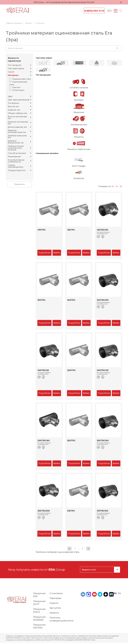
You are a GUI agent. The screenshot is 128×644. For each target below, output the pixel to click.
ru (115, 593)
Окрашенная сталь (21, 79)
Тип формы (19, 103)
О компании (56, 593)
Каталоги (54, 613)
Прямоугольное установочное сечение (19, 148)
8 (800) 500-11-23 (94, 11)
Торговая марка (19, 68)
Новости (54, 603)
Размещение (19, 156)
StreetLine (79, 174)
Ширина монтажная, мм (19, 123)
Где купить (55, 608)
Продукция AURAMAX (39, 618)
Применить (19, 184)
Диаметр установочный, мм (19, 131)
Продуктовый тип (19, 170)
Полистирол (18, 90)
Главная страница (14, 23)
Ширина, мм (19, 110)
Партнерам (55, 598)
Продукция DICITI (39, 603)
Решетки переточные (79, 144)
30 (113, 186)
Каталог (29, 23)
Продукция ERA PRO (39, 626)
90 (121, 186)
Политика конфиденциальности (62, 619)
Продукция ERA (39, 595)
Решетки (79, 132)
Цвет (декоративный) (19, 100)
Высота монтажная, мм (19, 117)
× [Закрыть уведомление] (121, 2)
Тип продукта (19, 65)
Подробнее (44, 253)
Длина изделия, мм (19, 127)
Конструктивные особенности (19, 161)
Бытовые (79, 95)
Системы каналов (79, 83)
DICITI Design (79, 161)
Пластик (16, 87)
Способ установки (19, 153)
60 (117, 186)
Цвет (19, 96)
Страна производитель (19, 166)
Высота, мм (19, 106)
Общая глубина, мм (19, 113)
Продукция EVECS (39, 611)
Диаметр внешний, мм (19, 136)
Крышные (79, 107)
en (119, 593)
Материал (19, 75)
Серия (19, 72)
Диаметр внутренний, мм (19, 142)
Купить (57, 253)
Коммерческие (79, 120)
